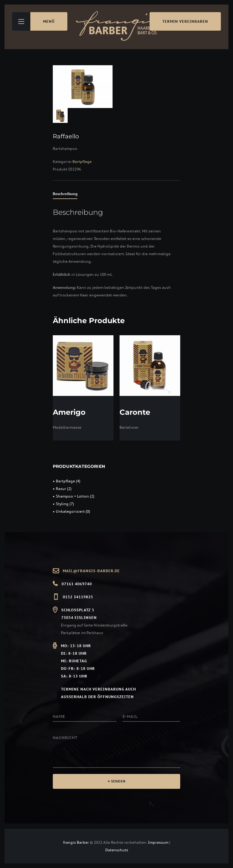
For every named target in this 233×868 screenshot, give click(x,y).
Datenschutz (117, 850)
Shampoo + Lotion (72, 496)
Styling (62, 504)
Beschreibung (65, 194)
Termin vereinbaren (185, 21)
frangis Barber (76, 842)
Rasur (61, 489)
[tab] (65, 195)
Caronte (135, 412)
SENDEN (118, 781)
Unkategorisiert (70, 511)
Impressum (158, 842)
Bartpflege (82, 162)
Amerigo (69, 412)
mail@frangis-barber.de (91, 571)
